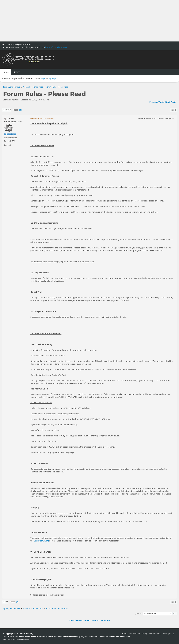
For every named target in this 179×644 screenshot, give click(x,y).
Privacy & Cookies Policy (151, 634)
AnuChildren (125, 637)
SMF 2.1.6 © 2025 (9, 639)
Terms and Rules (134, 634)
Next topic (171, 102)
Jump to (139, 614)
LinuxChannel (31, 637)
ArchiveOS (93, 637)
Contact (165, 634)
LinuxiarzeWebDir (71, 637)
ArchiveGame (114, 637)
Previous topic (156, 102)
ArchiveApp (103, 637)
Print (174, 110)
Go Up (5, 602)
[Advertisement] (89, 21)
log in (43, 78)
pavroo (11, 118)
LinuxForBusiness (55, 637)
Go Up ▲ (173, 634)
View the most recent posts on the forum (89, 620)
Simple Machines (23, 639)
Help (124, 634)
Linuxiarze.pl (42, 637)
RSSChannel (20, 637)
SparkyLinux (83, 637)
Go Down (7, 110)
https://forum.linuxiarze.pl (57, 47)
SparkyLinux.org (41, 541)
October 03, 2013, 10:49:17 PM (42, 118)
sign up (52, 78)
